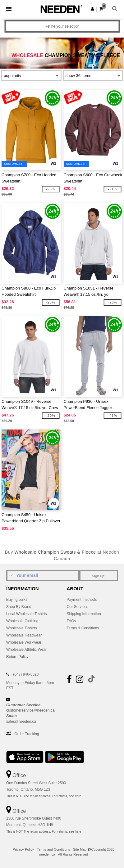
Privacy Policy (23, 849)
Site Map (80, 849)
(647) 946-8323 (26, 674)
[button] (92, 9)
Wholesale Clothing (22, 621)
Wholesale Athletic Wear (26, 650)
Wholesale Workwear (24, 642)
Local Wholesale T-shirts (27, 614)
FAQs (71, 621)
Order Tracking (27, 734)
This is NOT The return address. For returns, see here (44, 796)
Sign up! (99, 576)
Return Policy (17, 657)
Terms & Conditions (83, 628)
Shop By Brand (19, 607)
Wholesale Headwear (24, 635)
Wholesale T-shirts (21, 628)
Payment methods (82, 600)
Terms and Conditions (53, 849)
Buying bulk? (17, 600)
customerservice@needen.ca (30, 710)
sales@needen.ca (21, 722)
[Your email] (43, 575)
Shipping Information (84, 614)
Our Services (78, 607)
